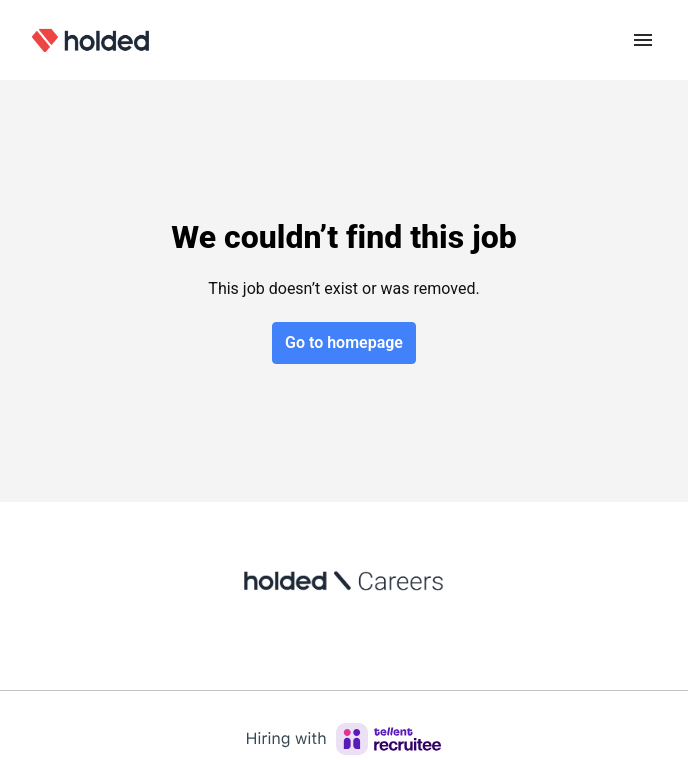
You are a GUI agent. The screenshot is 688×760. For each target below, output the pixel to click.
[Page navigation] (643, 40)
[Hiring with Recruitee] (344, 739)
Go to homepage (344, 342)
